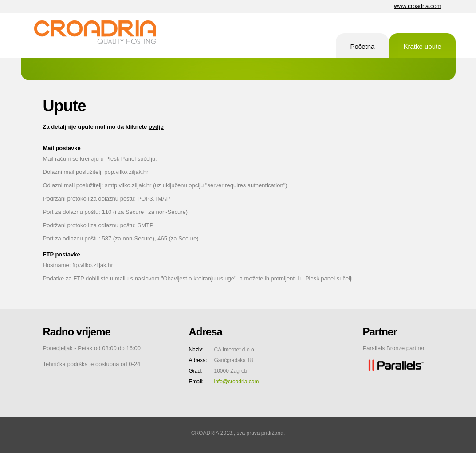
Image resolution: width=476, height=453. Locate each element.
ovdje (156, 127)
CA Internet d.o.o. (101, 35)
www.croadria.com (417, 6)
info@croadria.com (237, 382)
